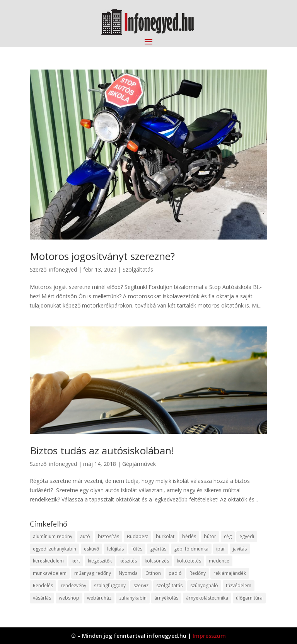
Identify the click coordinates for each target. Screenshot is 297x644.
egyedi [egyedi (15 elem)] (247, 536)
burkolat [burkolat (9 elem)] (165, 536)
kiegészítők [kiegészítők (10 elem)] (100, 561)
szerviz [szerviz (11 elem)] (141, 585)
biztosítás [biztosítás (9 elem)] (108, 536)
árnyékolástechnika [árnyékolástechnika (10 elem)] (207, 598)
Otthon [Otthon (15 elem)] (153, 573)
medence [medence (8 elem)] (219, 561)
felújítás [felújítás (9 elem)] (115, 549)
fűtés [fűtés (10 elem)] (137, 549)
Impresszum (209, 636)
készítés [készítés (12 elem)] (128, 561)
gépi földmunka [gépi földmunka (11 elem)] (191, 549)
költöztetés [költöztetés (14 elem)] (189, 561)
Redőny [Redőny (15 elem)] (198, 573)
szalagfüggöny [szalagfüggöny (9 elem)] (110, 585)
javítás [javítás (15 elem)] (240, 549)
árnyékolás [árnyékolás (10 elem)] (166, 598)
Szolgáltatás (138, 269)
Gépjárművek (139, 464)
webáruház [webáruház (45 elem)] (99, 598)
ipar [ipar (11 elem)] (221, 549)
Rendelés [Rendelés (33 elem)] (43, 585)
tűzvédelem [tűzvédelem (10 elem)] (239, 585)
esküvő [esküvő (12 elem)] (91, 549)
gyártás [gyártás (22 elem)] (158, 549)
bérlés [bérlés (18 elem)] (189, 536)
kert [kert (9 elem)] (76, 561)
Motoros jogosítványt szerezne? (102, 256)
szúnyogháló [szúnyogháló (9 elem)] (204, 585)
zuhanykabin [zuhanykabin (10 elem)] (133, 598)
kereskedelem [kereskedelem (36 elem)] (48, 561)
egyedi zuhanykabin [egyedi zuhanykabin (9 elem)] (55, 549)
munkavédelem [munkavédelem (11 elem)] (50, 573)
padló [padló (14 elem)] (175, 573)
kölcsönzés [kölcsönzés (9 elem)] (157, 561)
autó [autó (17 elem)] (85, 536)
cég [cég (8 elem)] (228, 536)
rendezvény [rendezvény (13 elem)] (73, 585)
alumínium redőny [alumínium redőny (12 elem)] (53, 536)
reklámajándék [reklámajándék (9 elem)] (230, 573)
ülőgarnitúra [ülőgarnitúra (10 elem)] (249, 598)
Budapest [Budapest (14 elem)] (137, 536)
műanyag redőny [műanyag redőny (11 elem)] (93, 573)
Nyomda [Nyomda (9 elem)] (128, 573)
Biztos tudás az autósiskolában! (102, 450)
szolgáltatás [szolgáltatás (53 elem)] (169, 585)
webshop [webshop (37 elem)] (69, 598)
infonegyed (63, 269)
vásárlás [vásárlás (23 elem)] (42, 598)
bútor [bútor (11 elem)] (210, 536)
